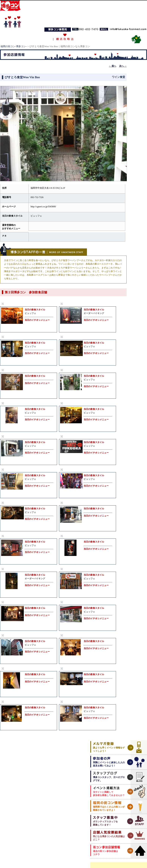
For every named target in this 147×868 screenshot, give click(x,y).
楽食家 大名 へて (16, 602)
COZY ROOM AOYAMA (80, 403)
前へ (113, 66)
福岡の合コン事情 (89, 37)
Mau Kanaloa (14, 370)
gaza (8, 403)
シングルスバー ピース (21, 635)
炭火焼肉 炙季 (73, 304)
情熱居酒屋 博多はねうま (82, 569)
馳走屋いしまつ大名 (18, 536)
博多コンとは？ (40, 37)
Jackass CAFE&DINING (21, 702)
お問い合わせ (114, 37)
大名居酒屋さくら (17, 569)
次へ (123, 66)
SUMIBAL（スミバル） (21, 436)
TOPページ (16, 37)
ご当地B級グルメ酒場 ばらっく (85, 503)
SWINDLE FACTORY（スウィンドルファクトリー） (100, 602)
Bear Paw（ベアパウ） (20, 304)
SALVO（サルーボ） (19, 503)
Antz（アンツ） (74, 436)
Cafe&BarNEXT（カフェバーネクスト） (32, 469)
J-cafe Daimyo (14, 668)
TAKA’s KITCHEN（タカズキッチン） (90, 337)
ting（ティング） (75, 702)
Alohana (10, 337)
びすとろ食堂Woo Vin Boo (81, 370)
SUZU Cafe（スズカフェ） (82, 668)
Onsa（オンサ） (75, 635)
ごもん (68, 536)
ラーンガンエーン (76, 469)
